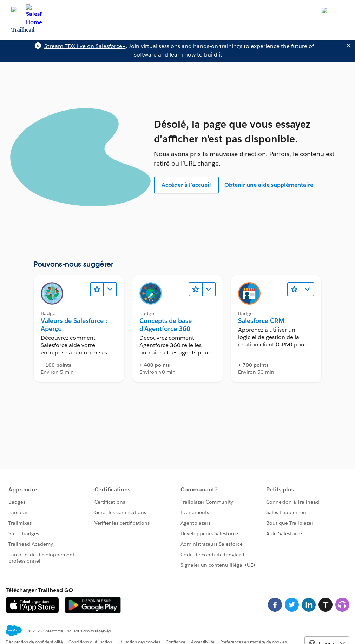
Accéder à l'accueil (186, 185)
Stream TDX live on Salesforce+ (85, 46)
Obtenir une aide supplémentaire (269, 185)
